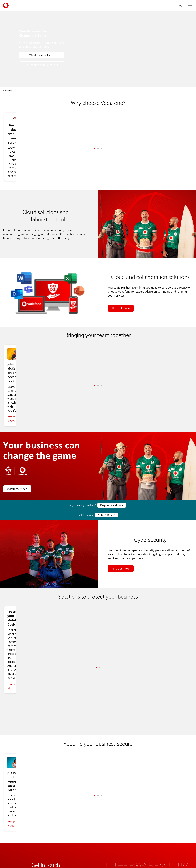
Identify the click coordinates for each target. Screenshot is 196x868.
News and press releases (19, 813)
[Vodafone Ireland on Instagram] (190, 786)
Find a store (45, 840)
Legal (110, 845)
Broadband (75, 813)
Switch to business (67, 840)
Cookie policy (111, 840)
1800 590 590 (106, 483)
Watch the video (17, 457)
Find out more (121, 290)
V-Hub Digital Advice (145, 813)
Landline (73, 817)
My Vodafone (150, 840)
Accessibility (11, 817)
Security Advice (77, 825)
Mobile (72, 809)
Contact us (74, 805)
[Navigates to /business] (6, 11)
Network (9, 821)
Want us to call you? (41, 61)
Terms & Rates (91, 840)
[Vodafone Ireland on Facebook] (178, 786)
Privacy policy (131, 840)
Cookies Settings (93, 845)
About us (9, 805)
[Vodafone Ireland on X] (184, 786)
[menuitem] (9, 96)
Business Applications (81, 829)
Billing (71, 821)
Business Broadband (145, 805)
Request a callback (112, 473)
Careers (8, 809)
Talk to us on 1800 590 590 (41, 71)
